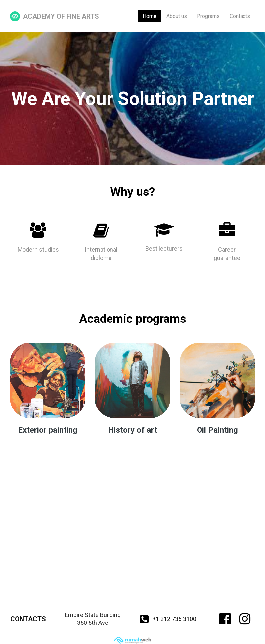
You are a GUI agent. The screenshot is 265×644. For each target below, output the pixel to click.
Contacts (240, 16)
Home (150, 16)
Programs (208, 16)
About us (177, 16)
